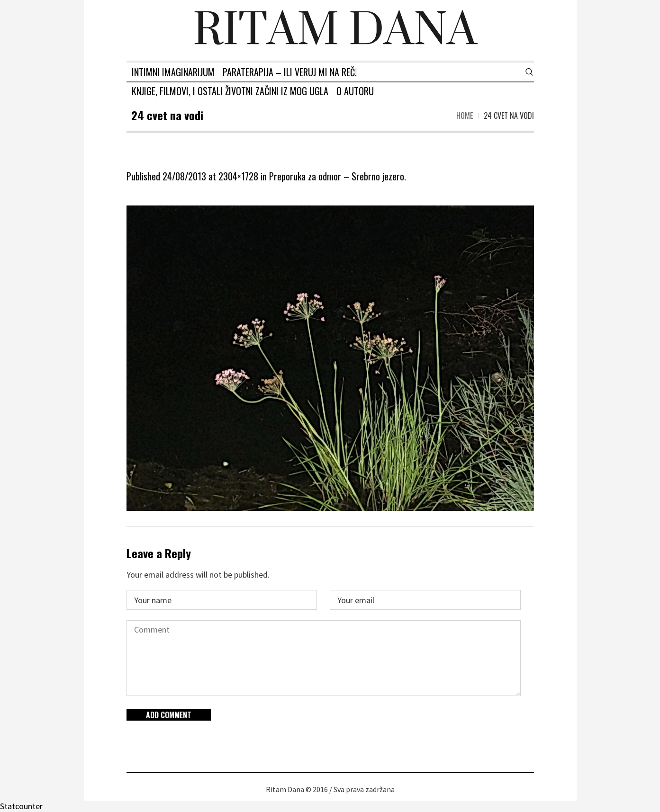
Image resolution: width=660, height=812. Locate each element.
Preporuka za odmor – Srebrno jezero (337, 176)
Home (465, 116)
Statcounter (21, 806)
